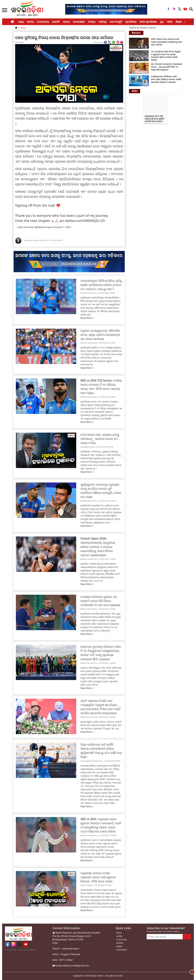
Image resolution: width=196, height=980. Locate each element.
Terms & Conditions (27, 950)
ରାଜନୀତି (56, 22)
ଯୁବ (162, 22)
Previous (187, 22)
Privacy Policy (11, 950)
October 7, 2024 (62, 227)
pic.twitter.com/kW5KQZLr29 (82, 221)
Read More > (87, 318)
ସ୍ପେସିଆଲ (131, 22)
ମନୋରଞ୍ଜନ (79, 22)
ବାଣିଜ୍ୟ (103, 22)
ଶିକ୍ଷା (179, 22)
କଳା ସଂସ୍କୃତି (116, 22)
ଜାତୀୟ (30, 22)
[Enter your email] (165, 937)
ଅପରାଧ (92, 22)
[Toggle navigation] (191, 9)
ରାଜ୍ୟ (21, 22)
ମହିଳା (170, 22)
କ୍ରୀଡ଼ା (66, 22)
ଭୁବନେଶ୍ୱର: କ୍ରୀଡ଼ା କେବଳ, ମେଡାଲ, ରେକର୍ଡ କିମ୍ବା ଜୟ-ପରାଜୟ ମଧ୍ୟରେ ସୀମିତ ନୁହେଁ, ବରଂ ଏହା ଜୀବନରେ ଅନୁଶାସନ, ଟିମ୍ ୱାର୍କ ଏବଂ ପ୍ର (101, 725)
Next (192, 22)
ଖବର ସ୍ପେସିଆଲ (148, 22)
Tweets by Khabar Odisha (142, 28)
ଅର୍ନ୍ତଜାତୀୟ (43, 22)
